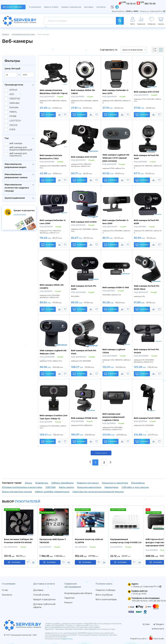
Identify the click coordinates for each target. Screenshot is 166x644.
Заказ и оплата (51, 7)
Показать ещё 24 (101, 453)
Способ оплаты (41, 595)
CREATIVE (15, 99)
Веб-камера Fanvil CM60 (147, 418)
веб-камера (16, 143)
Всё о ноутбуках (104, 595)
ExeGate (14, 108)
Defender (15, 103)
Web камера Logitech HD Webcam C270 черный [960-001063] (116, 158)
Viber (146, 624)
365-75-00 (150, 4)
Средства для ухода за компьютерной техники (98, 492)
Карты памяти (66, 487)
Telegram (159, 624)
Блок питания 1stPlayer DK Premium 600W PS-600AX (18, 541)
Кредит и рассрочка (71, 7)
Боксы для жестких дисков (17, 492)
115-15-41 (131, 4)
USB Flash (51, 487)
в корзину (16, 562)
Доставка (89, 7)
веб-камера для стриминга (18, 155)
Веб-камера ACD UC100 (146, 92)
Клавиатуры (42, 483)
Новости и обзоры (106, 590)
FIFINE (13, 116)
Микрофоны (138, 483)
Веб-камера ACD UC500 (84, 222)
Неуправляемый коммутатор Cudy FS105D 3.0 (126, 541)
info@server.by (66, 639)
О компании (35, 7)
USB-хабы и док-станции (135, 487)
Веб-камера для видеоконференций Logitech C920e (114, 417)
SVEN (12, 130)
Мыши (28, 483)
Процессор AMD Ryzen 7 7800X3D (53, 541)
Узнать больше (20, 214)
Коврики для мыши (88, 483)
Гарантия (69, 598)
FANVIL (13, 112)
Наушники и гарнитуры (115, 483)
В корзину (48, 114)
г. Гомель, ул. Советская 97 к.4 (152, 11)
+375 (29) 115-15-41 (139, 601)
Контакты (101, 7)
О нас (5, 590)
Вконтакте (158, 629)
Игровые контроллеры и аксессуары (22, 487)
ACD (12, 94)
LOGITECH (15, 121)
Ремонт (68, 603)
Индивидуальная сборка (78, 593)
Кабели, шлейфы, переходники (52, 492)
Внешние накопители (89, 487)
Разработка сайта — (139, 639)
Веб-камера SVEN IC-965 (116, 287)
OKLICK (13, 125)
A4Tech (13, 90)
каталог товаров (13, 7)
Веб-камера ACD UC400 (84, 157)
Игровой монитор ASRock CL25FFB (89, 541)
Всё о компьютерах (106, 599)
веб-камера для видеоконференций (21, 149)
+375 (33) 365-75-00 (157, 601)
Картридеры (111, 487)
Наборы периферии (63, 483)
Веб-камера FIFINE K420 (84, 418)
